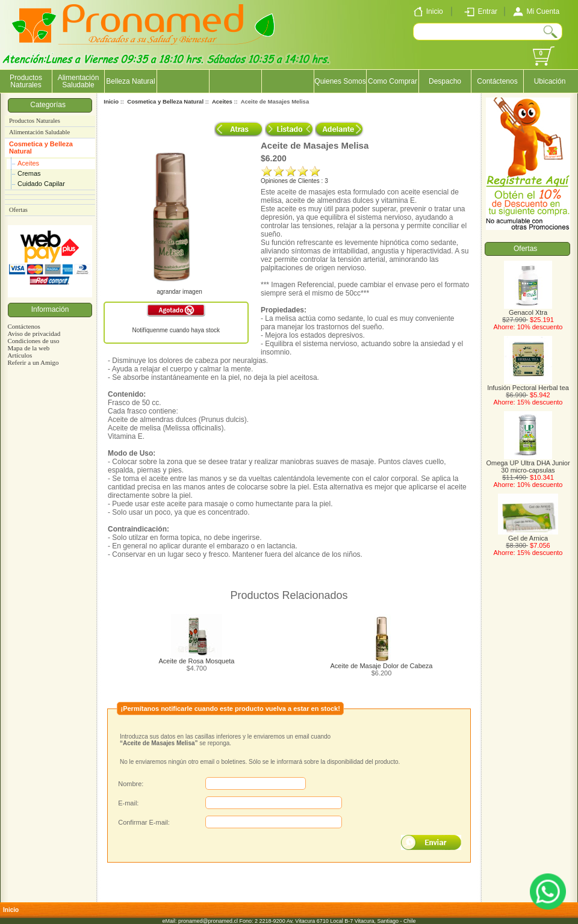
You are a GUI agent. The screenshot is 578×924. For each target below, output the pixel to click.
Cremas (29, 173)
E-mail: (128, 803)
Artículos (20, 355)
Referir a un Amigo (33, 362)
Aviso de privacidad (34, 333)
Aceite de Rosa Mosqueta (197, 661)
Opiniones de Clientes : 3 (294, 181)
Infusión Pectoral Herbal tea (528, 385)
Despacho (445, 81)
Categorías (50, 105)
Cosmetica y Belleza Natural (41, 147)
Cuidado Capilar (41, 184)
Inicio (111, 101)
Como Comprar (393, 81)
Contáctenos (497, 81)
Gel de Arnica (528, 535)
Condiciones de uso (33, 341)
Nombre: (131, 784)
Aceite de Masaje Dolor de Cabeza (382, 666)
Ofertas (18, 210)
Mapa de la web (28, 348)
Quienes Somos (340, 81)
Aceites (28, 163)
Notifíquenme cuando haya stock (176, 330)
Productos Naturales (26, 81)
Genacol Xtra (528, 309)
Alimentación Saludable (79, 81)
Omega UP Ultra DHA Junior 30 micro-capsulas (528, 464)
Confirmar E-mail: (144, 822)
